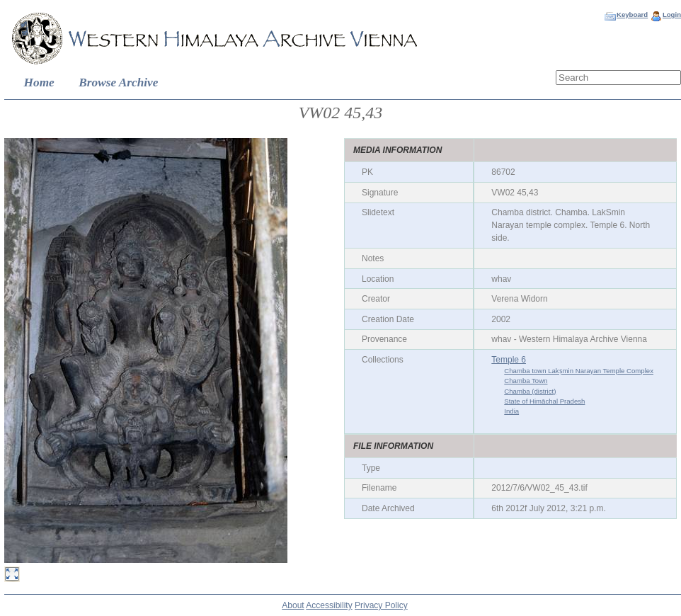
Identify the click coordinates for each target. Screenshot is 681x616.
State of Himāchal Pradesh (544, 401)
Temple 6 (509, 360)
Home (39, 82)
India (511, 411)
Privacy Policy (381, 605)
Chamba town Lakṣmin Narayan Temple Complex (579, 371)
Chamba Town (526, 381)
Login (672, 15)
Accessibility (329, 605)
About (293, 605)
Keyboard (632, 15)
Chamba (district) (530, 391)
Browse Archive (118, 82)
